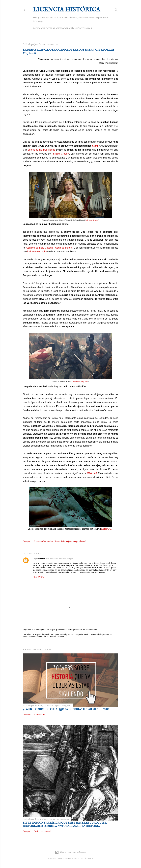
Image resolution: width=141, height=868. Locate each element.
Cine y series (47, 541)
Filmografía (66, 29)
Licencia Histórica (66, 10)
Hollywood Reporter (92, 220)
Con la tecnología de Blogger (71, 852)
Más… (90, 29)
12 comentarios (40, 715)
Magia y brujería (80, 541)
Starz (95, 146)
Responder (39, 577)
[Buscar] (116, 9)
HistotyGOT (107, 529)
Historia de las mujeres (63, 541)
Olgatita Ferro (39, 559)
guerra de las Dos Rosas (41, 150)
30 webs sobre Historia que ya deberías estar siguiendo (66, 709)
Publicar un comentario (43, 831)
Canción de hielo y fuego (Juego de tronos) (49, 248)
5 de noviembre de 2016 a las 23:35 (59, 559)
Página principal (44, 29)
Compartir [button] (27, 541)
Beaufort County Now (81, 382)
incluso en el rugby (37, 252)
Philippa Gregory (60, 154)
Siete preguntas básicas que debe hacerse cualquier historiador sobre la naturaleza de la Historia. (65, 825)
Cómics (81, 29)
